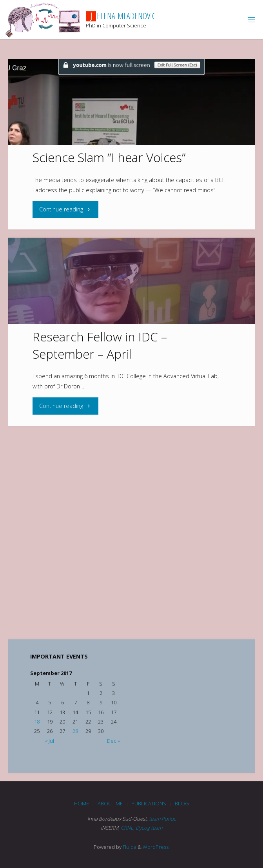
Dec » (113, 741)
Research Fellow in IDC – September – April (100, 345)
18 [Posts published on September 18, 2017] (37, 722)
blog (182, 803)
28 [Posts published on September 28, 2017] (75, 731)
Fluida (129, 847)
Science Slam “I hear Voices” (109, 157)
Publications (149, 803)
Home (82, 803)
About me (110, 803)
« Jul (50, 741)
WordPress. (156, 847)
